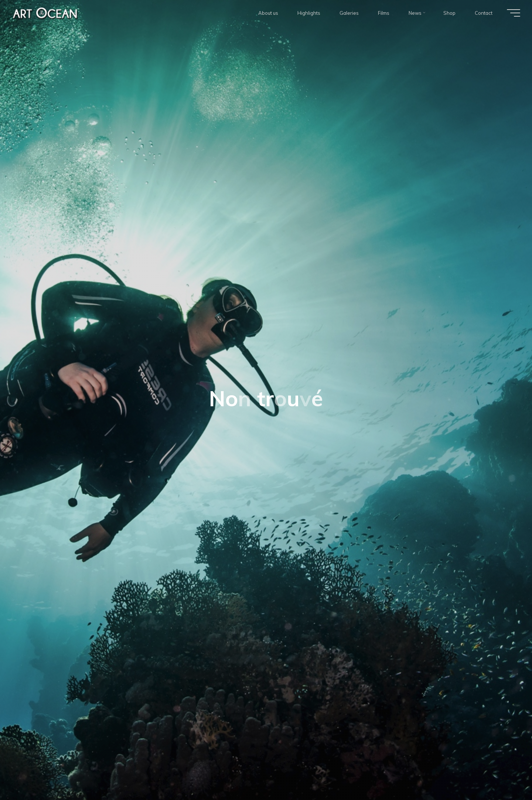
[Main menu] (514, 13)
